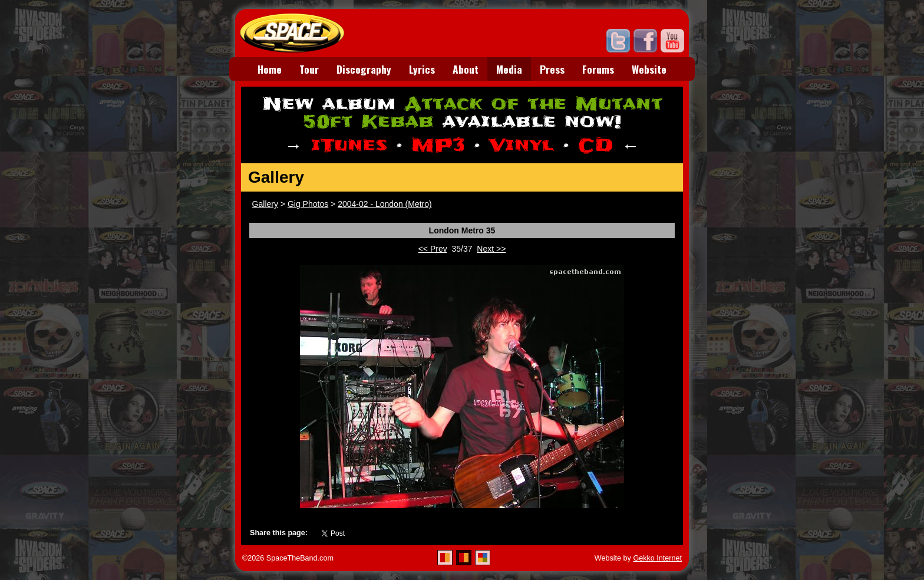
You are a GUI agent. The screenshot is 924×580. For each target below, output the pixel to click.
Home (270, 69)
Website (649, 69)
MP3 (438, 145)
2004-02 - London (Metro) (385, 204)
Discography (364, 69)
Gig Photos (308, 204)
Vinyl (522, 145)
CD (595, 145)
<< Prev (433, 249)
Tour (309, 69)
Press (552, 69)
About (466, 69)
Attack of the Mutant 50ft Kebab (483, 113)
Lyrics (422, 69)
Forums (598, 69)
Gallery (265, 204)
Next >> (491, 249)
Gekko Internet (657, 558)
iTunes (349, 145)
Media (509, 69)
